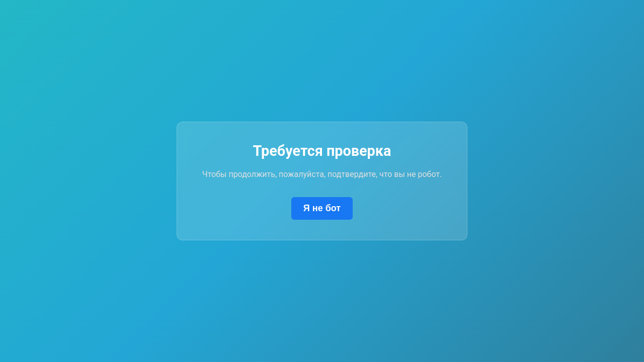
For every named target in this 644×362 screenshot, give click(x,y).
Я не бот (322, 208)
